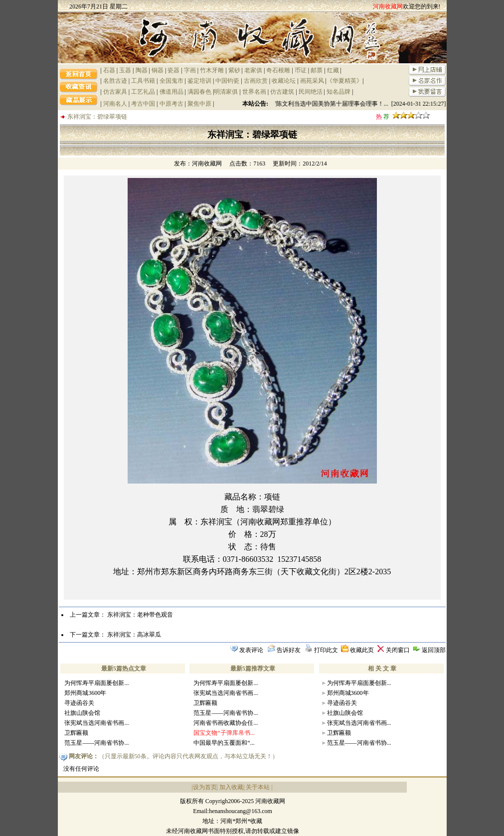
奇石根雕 (278, 70)
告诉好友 (289, 650)
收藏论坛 (284, 81)
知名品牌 (338, 92)
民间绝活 (311, 92)
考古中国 (143, 104)
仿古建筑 (282, 92)
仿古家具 (115, 92)
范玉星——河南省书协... (96, 743)
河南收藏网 (207, 164)
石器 (109, 70)
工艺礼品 (143, 92)
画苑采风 (312, 81)
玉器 (125, 70)
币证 (301, 70)
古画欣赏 (256, 81)
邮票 (317, 70)
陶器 (142, 70)
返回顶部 (434, 650)
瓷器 (173, 70)
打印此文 (326, 650)
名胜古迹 (115, 81)
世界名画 (254, 92)
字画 (190, 70)
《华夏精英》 (344, 81)
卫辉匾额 (76, 733)
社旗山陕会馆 (82, 713)
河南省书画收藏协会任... (226, 723)
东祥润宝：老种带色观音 (140, 615)
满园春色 (199, 92)
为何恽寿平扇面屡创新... (96, 683)
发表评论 (251, 650)
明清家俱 (226, 92)
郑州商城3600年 (85, 693)
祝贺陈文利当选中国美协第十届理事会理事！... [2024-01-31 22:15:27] (357, 104)
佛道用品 (171, 92)
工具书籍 (143, 81)
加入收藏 (231, 787)
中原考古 (171, 104)
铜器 (158, 70)
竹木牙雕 (212, 70)
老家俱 (253, 70)
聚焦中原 (199, 104)
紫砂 (234, 70)
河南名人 (115, 104)
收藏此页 (362, 650)
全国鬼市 (171, 81)
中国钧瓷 (227, 81)
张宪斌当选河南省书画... (96, 723)
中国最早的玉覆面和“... (224, 743)
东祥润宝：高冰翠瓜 (134, 635)
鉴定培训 (199, 81)
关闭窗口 (398, 650)
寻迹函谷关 (79, 703)
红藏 (333, 70)
